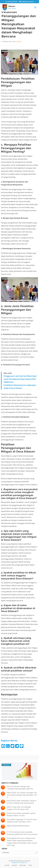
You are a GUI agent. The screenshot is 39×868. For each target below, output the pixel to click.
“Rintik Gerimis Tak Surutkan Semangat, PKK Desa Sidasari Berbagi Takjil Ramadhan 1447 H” (22, 795)
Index (30, 865)
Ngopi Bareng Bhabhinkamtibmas (18, 826)
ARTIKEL (19, 42)
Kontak (7, 865)
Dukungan (23, 865)
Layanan (14, 865)
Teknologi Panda (23, 862)
